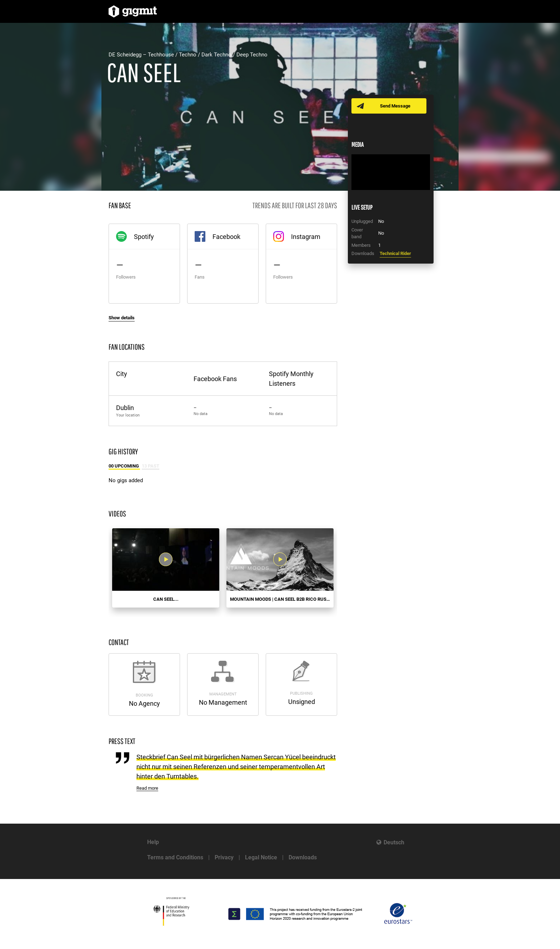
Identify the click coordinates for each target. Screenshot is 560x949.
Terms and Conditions (175, 857)
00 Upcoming (124, 466)
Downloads (303, 857)
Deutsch (394, 842)
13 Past (151, 466)
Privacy (224, 857)
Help (153, 842)
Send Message (395, 106)
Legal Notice (261, 857)
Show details (122, 318)
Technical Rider (395, 253)
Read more (147, 788)
